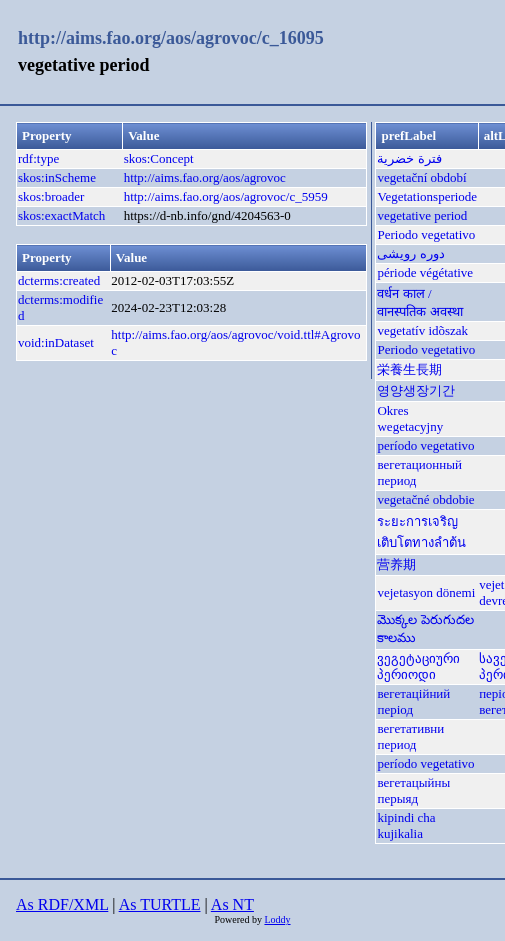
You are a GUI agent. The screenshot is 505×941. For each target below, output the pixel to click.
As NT (232, 904)
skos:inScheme (57, 177)
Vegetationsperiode (427, 196)
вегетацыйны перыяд (413, 790)
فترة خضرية (409, 158)
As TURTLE (160, 904)
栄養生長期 (409, 369)
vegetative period (422, 215)
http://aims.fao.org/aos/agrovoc (205, 177)
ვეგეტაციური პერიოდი (418, 666)
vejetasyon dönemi (426, 592)
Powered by (239, 919)
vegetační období (421, 177)
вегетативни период (410, 736)
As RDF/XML (62, 904)
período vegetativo (425, 445)
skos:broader (51, 196)
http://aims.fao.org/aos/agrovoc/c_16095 (171, 38)
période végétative (425, 272)
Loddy (277, 919)
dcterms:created (59, 280)
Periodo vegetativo (426, 234)
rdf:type (38, 158)
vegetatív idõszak (422, 330)
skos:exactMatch (61, 215)
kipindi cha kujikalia (406, 825)
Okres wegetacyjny (410, 418)
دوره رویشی (410, 253)
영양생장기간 (416, 390)
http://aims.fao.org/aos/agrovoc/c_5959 (226, 196)
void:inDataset (56, 342)
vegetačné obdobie (425, 499)
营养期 (396, 564)
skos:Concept (159, 158)
